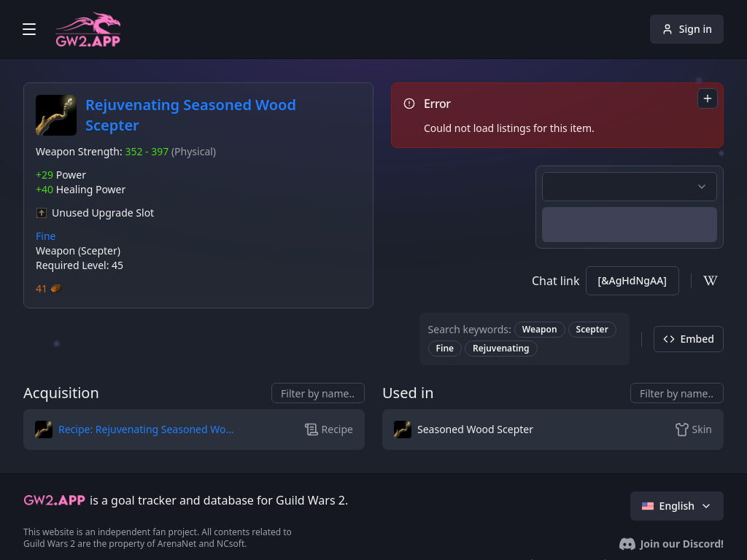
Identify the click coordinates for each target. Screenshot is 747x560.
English (677, 506)
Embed (689, 339)
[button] (137, 429)
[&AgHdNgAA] (632, 280)
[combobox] (708, 98)
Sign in (687, 29)
